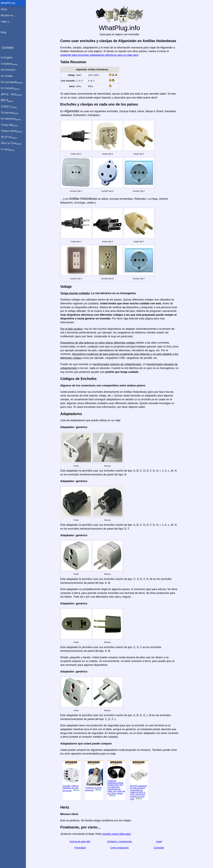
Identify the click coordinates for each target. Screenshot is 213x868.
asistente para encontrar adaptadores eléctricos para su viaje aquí (100, 55)
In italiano (10, 64)
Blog (4, 32)
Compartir (159, 848)
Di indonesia (12, 119)
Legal (159, 842)
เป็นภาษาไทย (12, 143)
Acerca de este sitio (80, 842)
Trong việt (10, 125)
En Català (7, 76)
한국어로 (10, 137)
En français (11, 88)
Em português (13, 82)
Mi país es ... (9, 15)
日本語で (10, 107)
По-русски (10, 113)
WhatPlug (9, 3)
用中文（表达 (12, 94)
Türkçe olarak (12, 131)
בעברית (8, 149)
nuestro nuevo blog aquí (117, 834)
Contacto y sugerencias (120, 842)
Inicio (5, 9)
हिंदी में (8, 101)
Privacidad (80, 848)
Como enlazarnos (120, 848)
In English (7, 58)
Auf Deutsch (9, 70)
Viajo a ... (7, 22)
